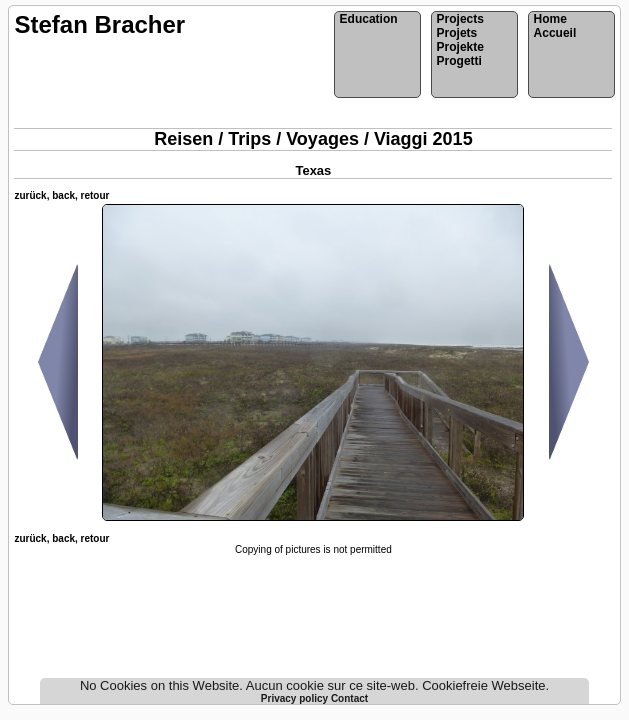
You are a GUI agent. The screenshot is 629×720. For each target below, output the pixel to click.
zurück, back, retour (61, 195)
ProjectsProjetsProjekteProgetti (460, 40)
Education (369, 19)
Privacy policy (296, 698)
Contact (349, 698)
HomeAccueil (555, 26)
